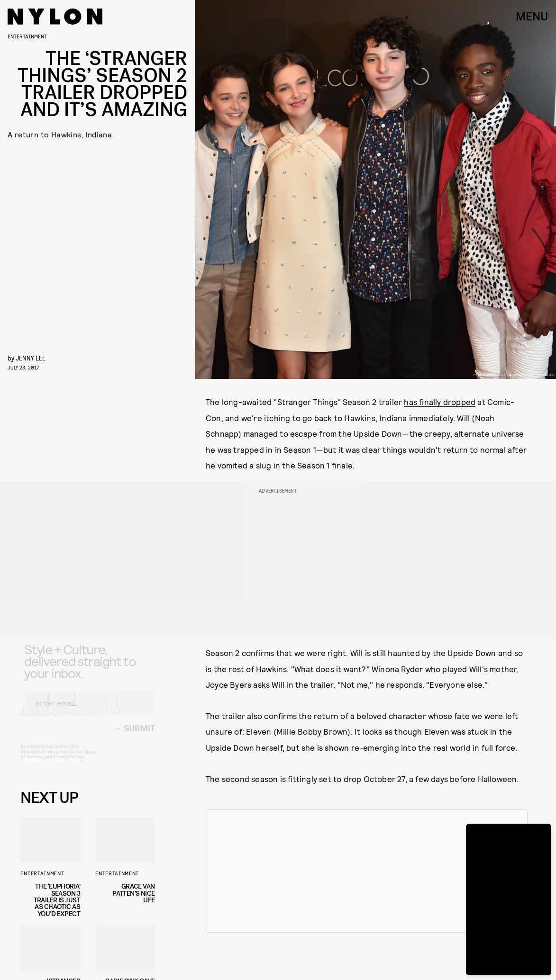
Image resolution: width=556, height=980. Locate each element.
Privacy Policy (68, 764)
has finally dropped (440, 402)
